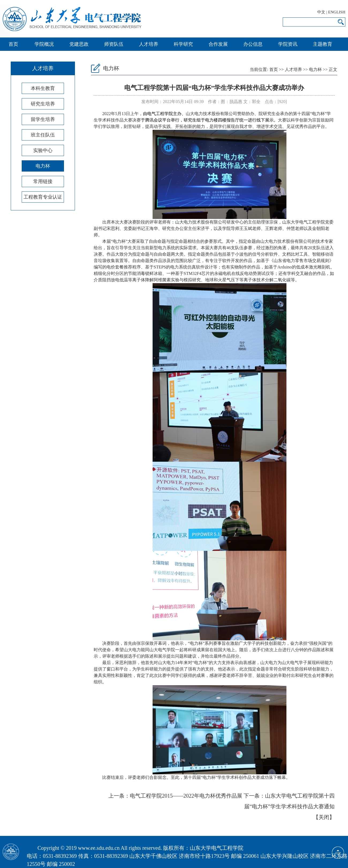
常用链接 (43, 181)
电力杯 (43, 166)
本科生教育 (43, 88)
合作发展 (218, 44)
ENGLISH (337, 12)
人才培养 (149, 44)
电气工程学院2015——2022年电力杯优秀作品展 (186, 796)
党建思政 (79, 44)
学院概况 (44, 44)
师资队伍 (114, 44)
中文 (321, 12)
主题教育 (323, 44)
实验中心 (43, 150)
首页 (13, 44)
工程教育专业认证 (43, 197)
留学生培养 (43, 119)
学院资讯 (288, 44)
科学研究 (183, 44)
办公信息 (253, 44)
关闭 (324, 817)
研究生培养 (43, 104)
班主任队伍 (43, 135)
